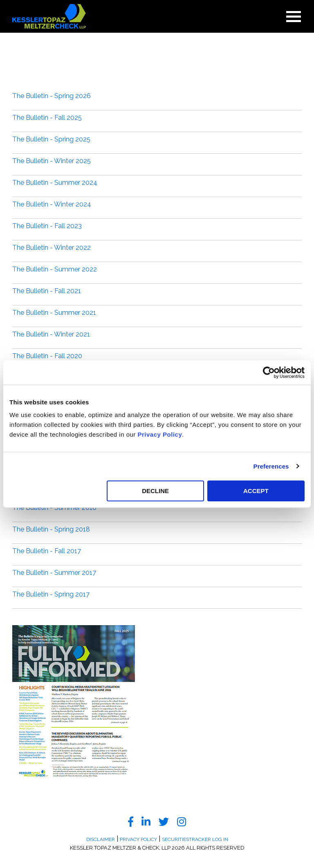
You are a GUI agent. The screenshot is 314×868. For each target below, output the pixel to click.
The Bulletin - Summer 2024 (55, 183)
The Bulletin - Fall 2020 (47, 356)
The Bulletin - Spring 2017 (51, 594)
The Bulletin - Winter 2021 (51, 334)
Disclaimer (101, 839)
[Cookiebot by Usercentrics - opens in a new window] (269, 372)
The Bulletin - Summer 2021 (54, 313)
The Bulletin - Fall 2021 (47, 291)
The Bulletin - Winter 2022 (52, 248)
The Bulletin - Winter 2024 (52, 204)
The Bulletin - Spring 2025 (51, 139)
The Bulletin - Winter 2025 (52, 161)
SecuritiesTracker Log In (195, 839)
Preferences (271, 466)
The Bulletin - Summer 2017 (54, 573)
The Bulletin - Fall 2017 (47, 551)
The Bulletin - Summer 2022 (55, 269)
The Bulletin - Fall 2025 (47, 118)
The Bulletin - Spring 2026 (52, 96)
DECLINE (155, 491)
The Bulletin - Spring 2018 (51, 529)
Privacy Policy (160, 434)
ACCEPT (256, 491)
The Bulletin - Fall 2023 (47, 226)
